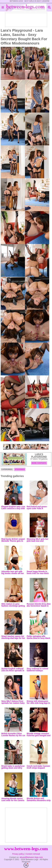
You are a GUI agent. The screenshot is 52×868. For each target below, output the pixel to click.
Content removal (33, 854)
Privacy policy (18, 854)
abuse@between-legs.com (31, 857)
